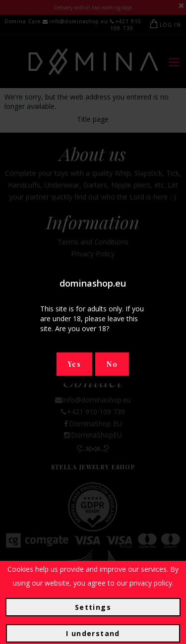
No (112, 364)
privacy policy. (152, 583)
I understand (93, 633)
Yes (74, 364)
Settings (93, 607)
